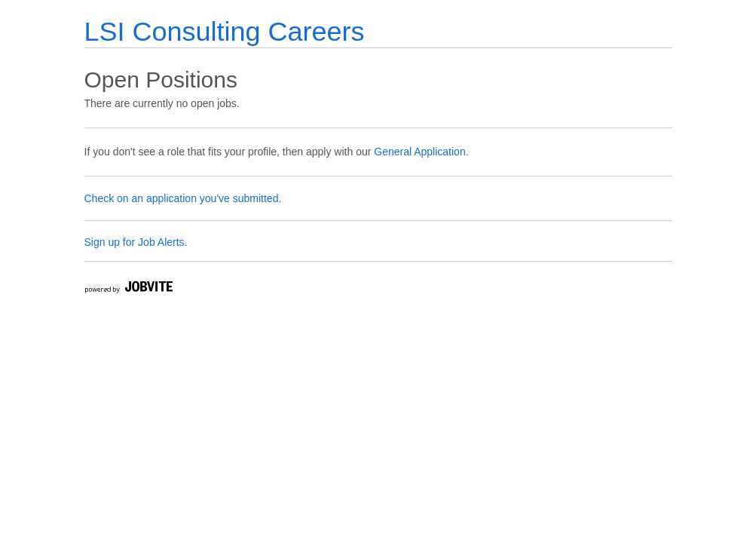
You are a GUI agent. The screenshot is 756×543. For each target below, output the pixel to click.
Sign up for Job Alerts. (136, 242)
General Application (419, 152)
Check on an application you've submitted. (183, 198)
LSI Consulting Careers (225, 31)
